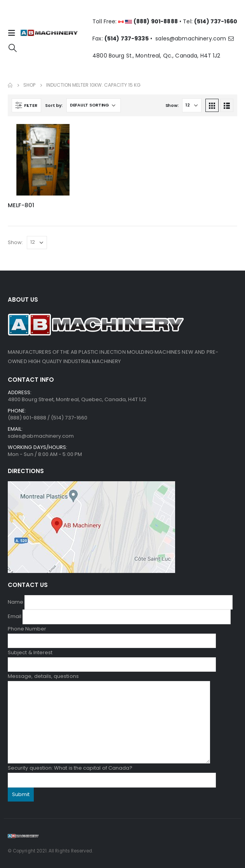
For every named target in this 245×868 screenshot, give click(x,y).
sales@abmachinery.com (195, 38)
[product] (43, 160)
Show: (172, 105)
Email (119, 616)
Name (120, 602)
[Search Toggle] (13, 48)
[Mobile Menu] (14, 33)
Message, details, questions (109, 699)
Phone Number (112, 635)
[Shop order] (94, 105)
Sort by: (54, 105)
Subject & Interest (112, 658)
